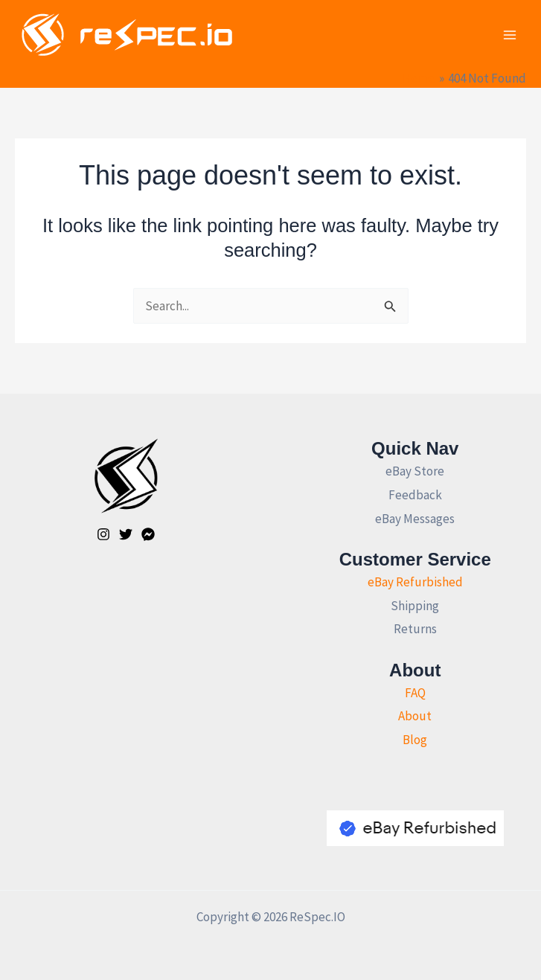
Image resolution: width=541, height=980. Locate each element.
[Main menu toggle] (510, 35)
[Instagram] (103, 534)
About (415, 716)
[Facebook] (148, 534)
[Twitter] (126, 534)
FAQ (415, 693)
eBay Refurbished (415, 582)
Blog (415, 740)
